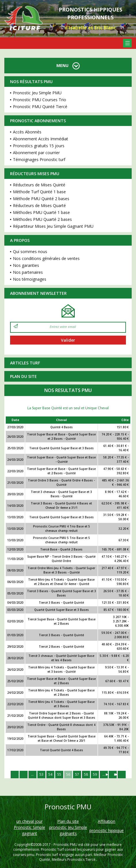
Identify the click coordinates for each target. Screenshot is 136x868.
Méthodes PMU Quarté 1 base (41, 212)
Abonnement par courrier (36, 153)
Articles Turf (25, 363)
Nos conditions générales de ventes (46, 258)
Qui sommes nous (30, 252)
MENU (68, 65)
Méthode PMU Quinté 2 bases (41, 199)
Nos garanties (26, 265)
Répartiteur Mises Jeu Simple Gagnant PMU (53, 226)
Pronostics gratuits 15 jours (39, 146)
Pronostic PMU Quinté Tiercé (40, 107)
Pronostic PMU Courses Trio (40, 100)
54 (50, 774)
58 (86, 774)
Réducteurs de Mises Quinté (39, 185)
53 (41, 774)
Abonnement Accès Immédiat (41, 139)
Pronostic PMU (65, 845)
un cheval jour (29, 821)
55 (59, 774)
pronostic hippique (107, 830)
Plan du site (23, 376)
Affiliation (107, 821)
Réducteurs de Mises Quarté (39, 205)
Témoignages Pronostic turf (39, 159)
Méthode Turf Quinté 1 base (39, 192)
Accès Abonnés (27, 132)
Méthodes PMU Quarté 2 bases (42, 219)
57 (77, 774)
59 (95, 774)
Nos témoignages (30, 279)
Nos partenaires (28, 272)
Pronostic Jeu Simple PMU (37, 93)
